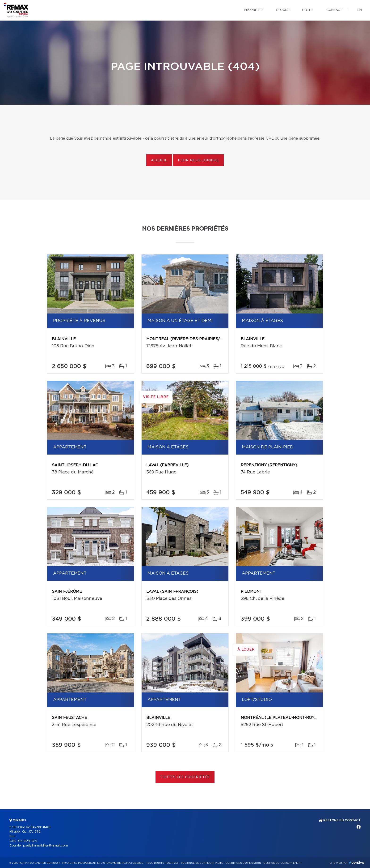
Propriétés (254, 10)
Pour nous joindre (198, 160)
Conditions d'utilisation (243, 863)
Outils (308, 10)
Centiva (357, 862)
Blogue (283, 10)
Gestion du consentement (283, 863)
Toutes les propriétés (185, 777)
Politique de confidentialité (202, 863)
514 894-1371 (27, 841)
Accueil (159, 160)
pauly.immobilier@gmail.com (46, 846)
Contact (334, 10)
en (360, 10)
